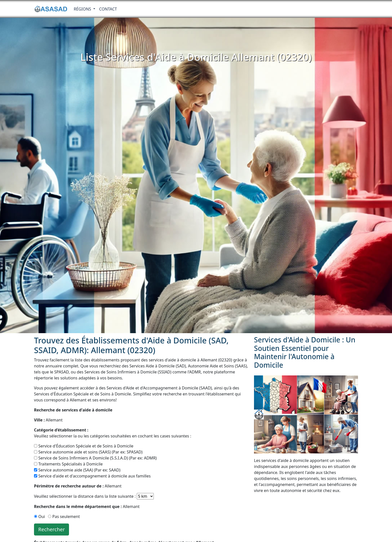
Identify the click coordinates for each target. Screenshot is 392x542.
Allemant (48, 420)
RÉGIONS (83, 9)
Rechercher (51, 529)
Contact (108, 9)
